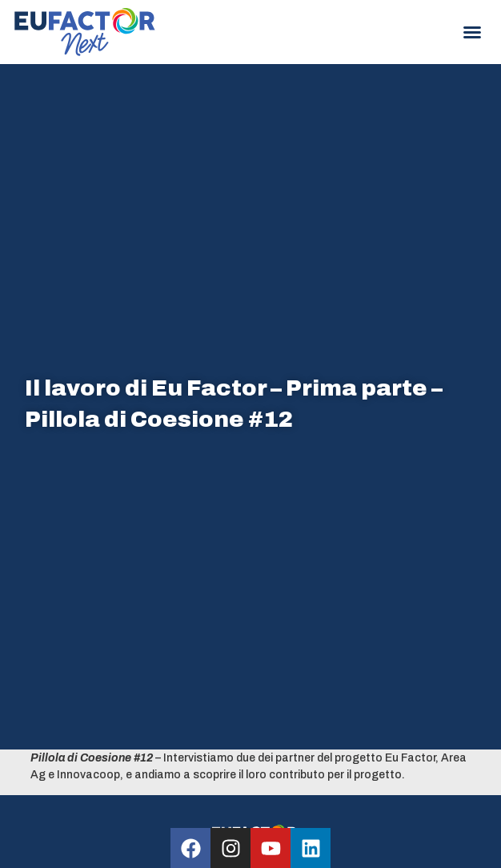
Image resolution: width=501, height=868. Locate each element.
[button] (472, 32)
